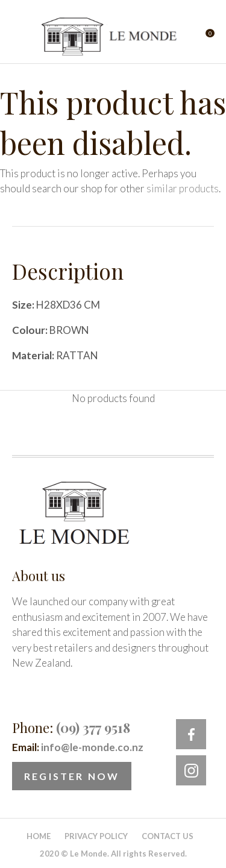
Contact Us (168, 836)
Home (39, 836)
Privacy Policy (96, 836)
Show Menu (19, 36)
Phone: (71, 728)
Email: (78, 747)
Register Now (72, 776)
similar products (183, 188)
